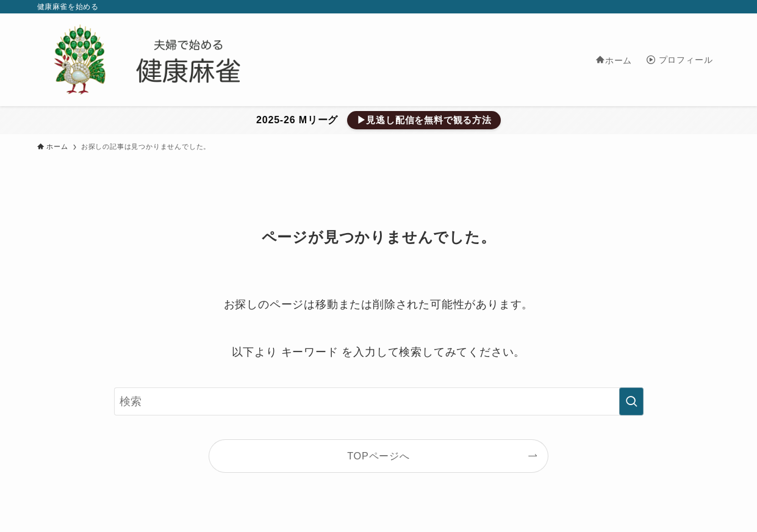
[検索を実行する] (631, 401)
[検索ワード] (379, 401)
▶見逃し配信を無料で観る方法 (424, 120)
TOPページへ (378, 456)
